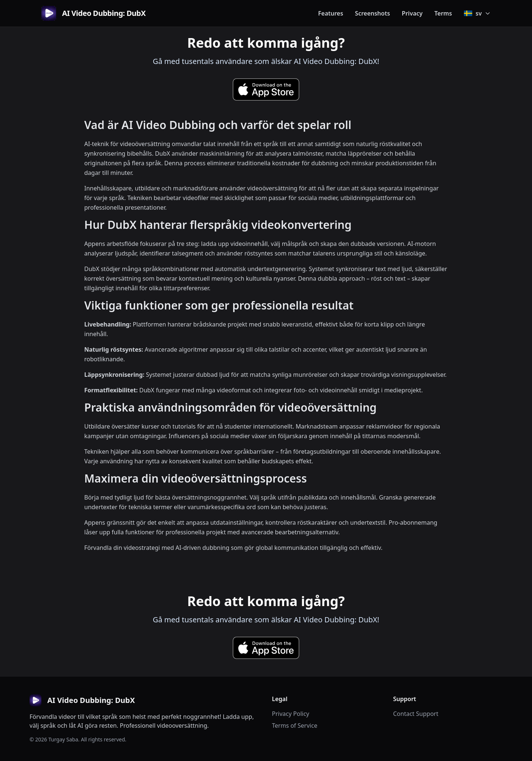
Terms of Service (295, 726)
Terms (443, 13)
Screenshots (373, 13)
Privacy (412, 13)
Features (331, 13)
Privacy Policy (291, 714)
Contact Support (416, 714)
